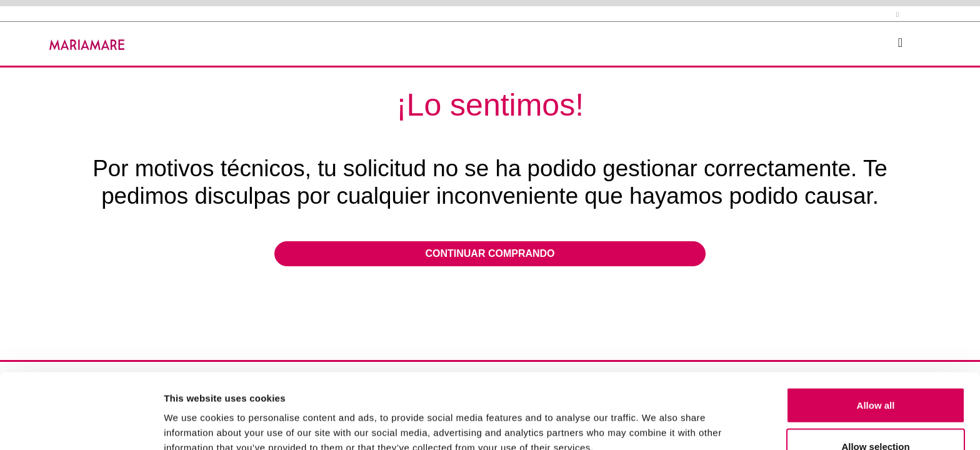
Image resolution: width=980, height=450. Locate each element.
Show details (656, 418)
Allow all (876, 335)
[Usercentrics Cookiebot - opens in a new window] (81, 426)
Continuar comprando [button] (490, 253)
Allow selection (875, 376)
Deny (876, 417)
